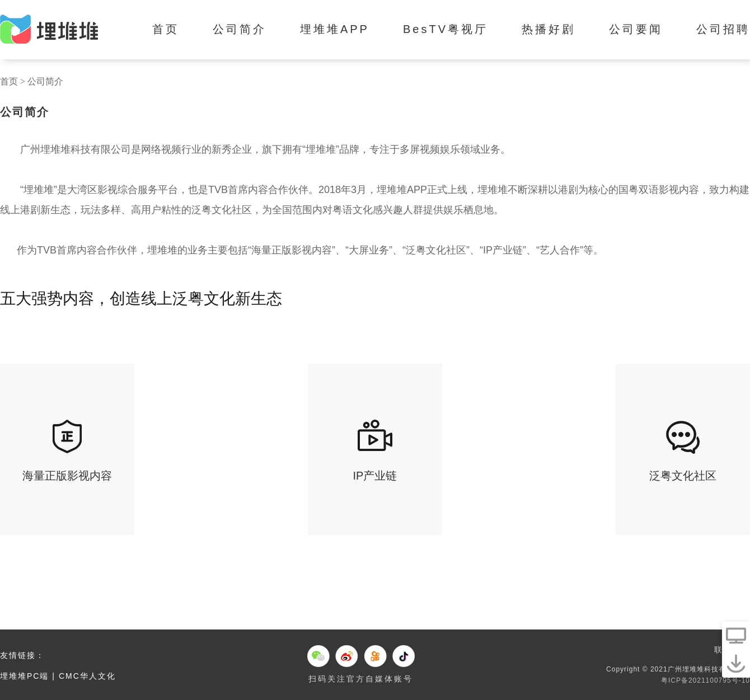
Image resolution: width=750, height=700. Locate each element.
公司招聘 (723, 29)
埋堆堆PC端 (24, 676)
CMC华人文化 (87, 676)
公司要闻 (636, 29)
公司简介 (240, 29)
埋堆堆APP (335, 29)
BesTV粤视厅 (446, 29)
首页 (166, 29)
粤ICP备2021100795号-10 (706, 680)
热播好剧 (549, 29)
